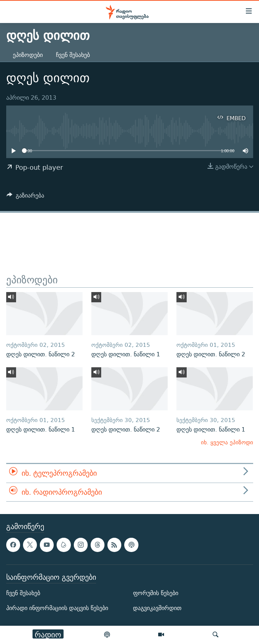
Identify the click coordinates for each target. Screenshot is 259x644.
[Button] (26, 197)
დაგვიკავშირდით (157, 608)
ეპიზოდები (28, 55)
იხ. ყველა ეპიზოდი (227, 442)
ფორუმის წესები (156, 593)
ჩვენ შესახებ (73, 55)
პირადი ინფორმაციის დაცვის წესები (57, 608)
